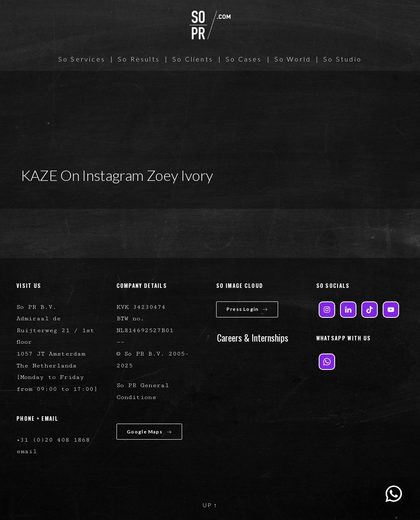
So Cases (244, 59)
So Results (139, 59)
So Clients (193, 59)
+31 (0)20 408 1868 (53, 440)
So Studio (342, 59)
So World (293, 59)
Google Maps (149, 432)
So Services (82, 59)
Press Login (247, 309)
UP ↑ (210, 505)
